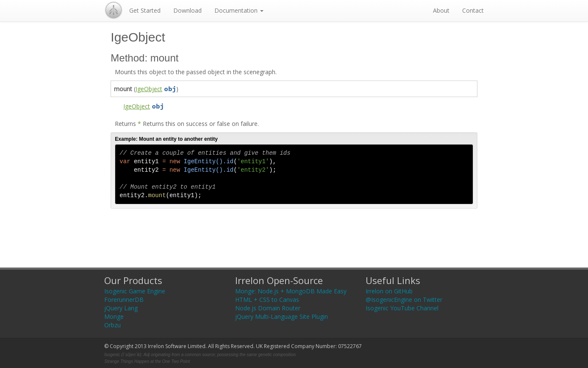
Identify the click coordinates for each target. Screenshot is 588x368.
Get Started (145, 10)
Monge (114, 316)
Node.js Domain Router (268, 308)
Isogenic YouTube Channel (402, 308)
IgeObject (149, 89)
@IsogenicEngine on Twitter (404, 300)
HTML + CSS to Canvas (267, 300)
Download (187, 10)
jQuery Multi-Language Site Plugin (282, 316)
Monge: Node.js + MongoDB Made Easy (291, 291)
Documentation (239, 10)
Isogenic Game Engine (135, 291)
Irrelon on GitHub (389, 291)
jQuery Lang (121, 308)
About (441, 10)
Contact (473, 10)
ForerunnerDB (124, 300)
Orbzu (112, 325)
